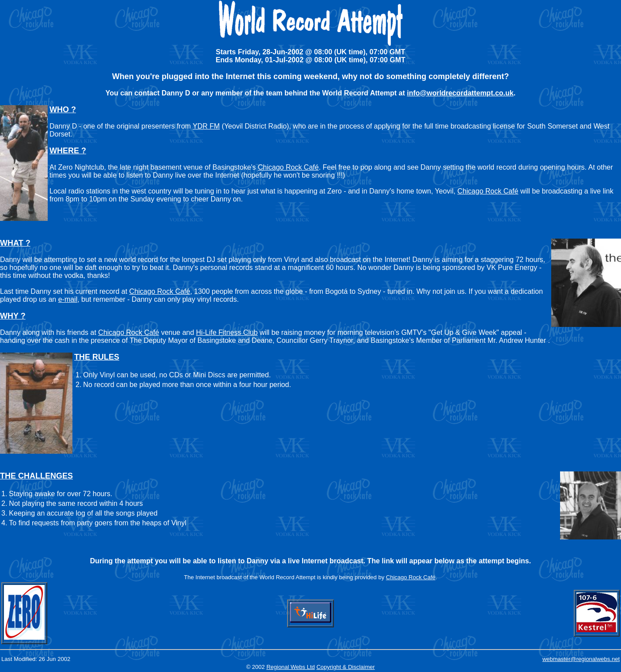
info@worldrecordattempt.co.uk (460, 93)
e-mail (68, 299)
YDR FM (206, 126)
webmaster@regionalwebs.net (581, 659)
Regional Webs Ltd (291, 667)
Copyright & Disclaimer (345, 667)
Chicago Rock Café (288, 167)
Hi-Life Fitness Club (227, 332)
